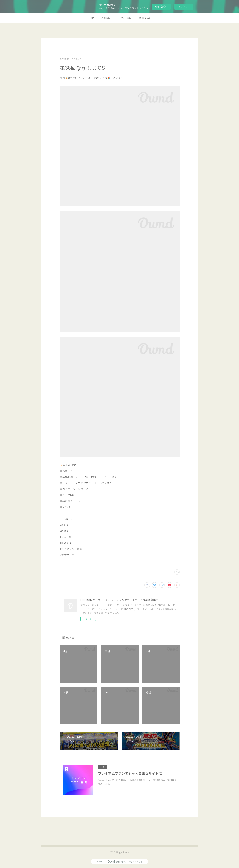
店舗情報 (106, 18)
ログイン (184, 7)
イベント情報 (124, 18)
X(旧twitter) (144, 18)
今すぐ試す (161, 6)
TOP (91, 18)
